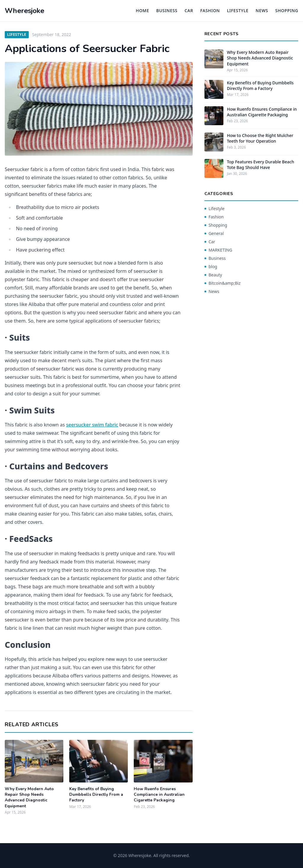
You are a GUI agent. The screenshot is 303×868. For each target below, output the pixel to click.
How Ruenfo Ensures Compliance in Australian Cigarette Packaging (159, 795)
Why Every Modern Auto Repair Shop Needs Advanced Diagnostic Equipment (29, 797)
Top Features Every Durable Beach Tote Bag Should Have (261, 165)
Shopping (287, 11)
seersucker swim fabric (92, 425)
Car (189, 11)
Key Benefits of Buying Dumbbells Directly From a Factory (96, 795)
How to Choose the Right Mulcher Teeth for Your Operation (260, 138)
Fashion (210, 11)
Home (142, 11)
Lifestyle (238, 11)
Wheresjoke (24, 11)
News (262, 11)
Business (167, 11)
